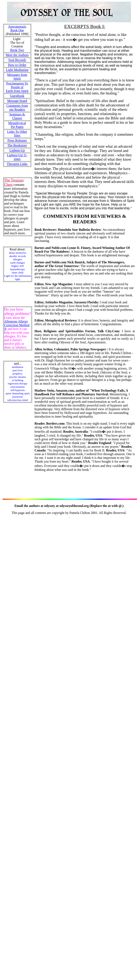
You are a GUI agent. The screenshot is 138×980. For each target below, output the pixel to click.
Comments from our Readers (17, 108)
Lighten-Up (17, 150)
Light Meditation (17, 70)
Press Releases (17, 140)
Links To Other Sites (17, 134)
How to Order (17, 65)
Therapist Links (17, 164)
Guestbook (17, 96)
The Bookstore (17, 145)
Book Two (17, 50)
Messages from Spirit (17, 77)
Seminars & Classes (17, 116)
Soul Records (17, 60)
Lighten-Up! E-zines (17, 157)
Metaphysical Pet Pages (17, 125)
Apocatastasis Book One (17, 28)
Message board (17, 101)
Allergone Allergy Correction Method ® (17, 325)
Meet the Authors (17, 55)
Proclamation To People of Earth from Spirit (17, 87)
